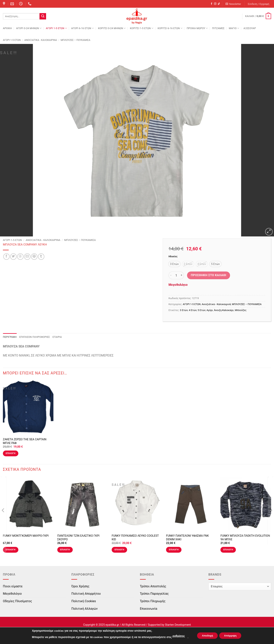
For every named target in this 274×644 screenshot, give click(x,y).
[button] (233, 4)
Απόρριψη (232, 636)
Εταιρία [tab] (57, 337)
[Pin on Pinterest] (34, 257)
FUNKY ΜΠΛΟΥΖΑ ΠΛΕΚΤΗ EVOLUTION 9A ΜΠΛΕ (245, 538)
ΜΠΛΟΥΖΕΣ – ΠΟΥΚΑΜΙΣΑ (75, 40)
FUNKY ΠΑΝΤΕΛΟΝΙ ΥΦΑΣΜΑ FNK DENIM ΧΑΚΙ (187, 538)
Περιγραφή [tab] (10, 337)
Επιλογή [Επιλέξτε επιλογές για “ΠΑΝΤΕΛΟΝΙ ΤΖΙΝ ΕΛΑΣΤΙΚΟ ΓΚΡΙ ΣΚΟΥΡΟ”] (65, 550)
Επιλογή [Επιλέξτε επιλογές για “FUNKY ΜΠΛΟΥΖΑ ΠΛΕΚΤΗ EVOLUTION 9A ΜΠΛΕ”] (228, 550)
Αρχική (7, 28)
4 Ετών (193, 310)
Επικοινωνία (149, 609)
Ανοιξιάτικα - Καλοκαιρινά (41, 40)
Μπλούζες (241, 310)
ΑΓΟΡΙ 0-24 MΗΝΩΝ (29, 28)
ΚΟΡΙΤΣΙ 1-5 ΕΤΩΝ (142, 28)
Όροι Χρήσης (80, 586)
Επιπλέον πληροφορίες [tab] (35, 337)
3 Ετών (184, 310)
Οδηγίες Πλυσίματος (17, 601)
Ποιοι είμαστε (13, 586)
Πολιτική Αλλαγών (84, 609)
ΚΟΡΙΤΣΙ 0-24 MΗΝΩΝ (112, 28)
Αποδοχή (206, 636)
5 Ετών (201, 310)
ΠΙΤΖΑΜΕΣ (218, 28)
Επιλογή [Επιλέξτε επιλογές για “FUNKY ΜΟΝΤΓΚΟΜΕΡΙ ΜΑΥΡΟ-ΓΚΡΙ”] (11, 550)
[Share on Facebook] (6, 257)
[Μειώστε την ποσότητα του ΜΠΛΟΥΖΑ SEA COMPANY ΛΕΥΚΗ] (171, 275)
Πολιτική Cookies (84, 601)
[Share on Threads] (20, 257)
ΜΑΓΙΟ (234, 28)
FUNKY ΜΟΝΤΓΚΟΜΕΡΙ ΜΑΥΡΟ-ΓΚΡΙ (26, 536)
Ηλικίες (173, 256)
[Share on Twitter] (13, 257)
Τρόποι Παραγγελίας (154, 594)
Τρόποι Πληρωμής (153, 601)
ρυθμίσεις (176, 636)
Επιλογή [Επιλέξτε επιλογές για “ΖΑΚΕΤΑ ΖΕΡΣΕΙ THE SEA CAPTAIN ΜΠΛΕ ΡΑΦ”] (11, 453)
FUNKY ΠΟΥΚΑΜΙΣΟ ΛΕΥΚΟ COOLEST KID (135, 538)
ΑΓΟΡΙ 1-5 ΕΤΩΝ (56, 28)
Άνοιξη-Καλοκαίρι (224, 310)
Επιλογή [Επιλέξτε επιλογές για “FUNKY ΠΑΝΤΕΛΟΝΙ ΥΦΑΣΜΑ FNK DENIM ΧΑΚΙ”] (174, 550)
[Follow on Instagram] (215, 4)
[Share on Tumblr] (41, 257)
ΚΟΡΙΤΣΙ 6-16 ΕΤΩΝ (170, 28)
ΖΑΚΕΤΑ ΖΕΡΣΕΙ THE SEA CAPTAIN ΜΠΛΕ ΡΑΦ (25, 441)
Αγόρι (210, 310)
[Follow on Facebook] (212, 4)
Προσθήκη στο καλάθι (209, 275)
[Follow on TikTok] (219, 4)
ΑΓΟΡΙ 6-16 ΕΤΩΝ (82, 28)
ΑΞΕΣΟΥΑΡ (250, 28)
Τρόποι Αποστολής (153, 586)
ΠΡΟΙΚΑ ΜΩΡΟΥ (197, 28)
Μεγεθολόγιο (178, 285)
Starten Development (178, 625)
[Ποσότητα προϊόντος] (176, 275)
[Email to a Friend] (27, 257)
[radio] (174, 264)
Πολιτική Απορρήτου (86, 594)
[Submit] (43, 16)
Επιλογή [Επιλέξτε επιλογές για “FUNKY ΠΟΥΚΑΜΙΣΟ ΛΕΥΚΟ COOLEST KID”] (119, 550)
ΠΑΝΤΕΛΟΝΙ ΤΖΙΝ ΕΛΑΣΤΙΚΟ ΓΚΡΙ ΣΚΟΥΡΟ (78, 538)
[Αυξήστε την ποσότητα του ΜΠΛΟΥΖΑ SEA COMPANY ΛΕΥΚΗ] (182, 275)
